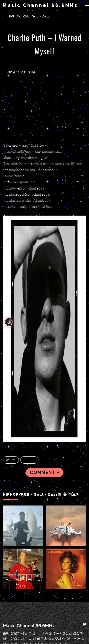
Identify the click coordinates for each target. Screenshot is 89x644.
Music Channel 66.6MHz (40, 5)
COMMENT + (45, 473)
